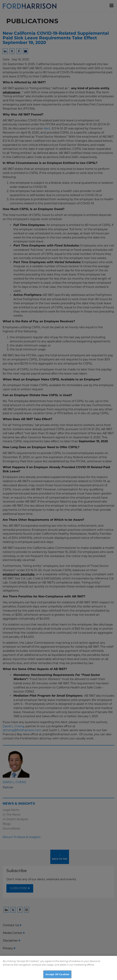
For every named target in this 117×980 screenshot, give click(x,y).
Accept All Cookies (57, 976)
